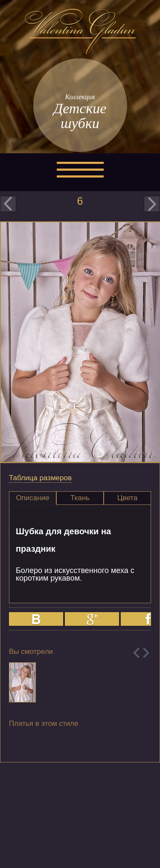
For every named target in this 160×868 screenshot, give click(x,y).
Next (146, 653)
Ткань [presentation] (80, 498)
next (152, 204)
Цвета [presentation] (127, 498)
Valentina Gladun (80, 32)
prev (8, 204)
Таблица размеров (40, 478)
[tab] (33, 498)
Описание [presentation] (32, 498)
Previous (136, 653)
